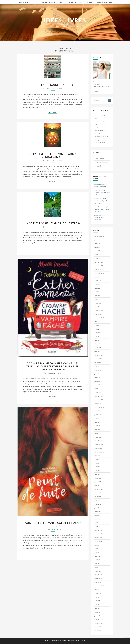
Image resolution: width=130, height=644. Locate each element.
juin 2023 (97, 329)
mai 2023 (97, 333)
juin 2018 (97, 552)
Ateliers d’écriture (101, 2)
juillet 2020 (98, 459)
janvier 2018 (98, 571)
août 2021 (97, 411)
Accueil (45, 2)
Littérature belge (99, 159)
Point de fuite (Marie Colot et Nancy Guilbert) (53, 524)
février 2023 (98, 344)
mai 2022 (97, 377)
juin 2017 (97, 597)
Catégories (52, 2)
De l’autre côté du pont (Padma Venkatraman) (53, 155)
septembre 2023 (99, 318)
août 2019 (97, 500)
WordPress (70, 641)
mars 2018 (97, 564)
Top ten (82, 2)
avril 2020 (97, 471)
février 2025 (98, 255)
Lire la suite (53, 112)
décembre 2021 (99, 396)
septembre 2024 (99, 273)
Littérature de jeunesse (101, 162)
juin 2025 (97, 240)
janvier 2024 (98, 303)
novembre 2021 (99, 400)
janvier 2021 (98, 437)
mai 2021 (97, 422)
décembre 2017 (99, 575)
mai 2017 (97, 601)
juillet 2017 (98, 593)
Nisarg (83, 641)
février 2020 (98, 478)
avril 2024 (97, 292)
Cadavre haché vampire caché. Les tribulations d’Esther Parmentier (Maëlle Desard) (53, 366)
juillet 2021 (98, 415)
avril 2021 (97, 426)
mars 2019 (97, 519)
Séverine (59, 89)
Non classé (98, 166)
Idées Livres (23, 2)
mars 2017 (97, 608)
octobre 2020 (98, 448)
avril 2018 (97, 560)
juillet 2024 (98, 281)
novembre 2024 (99, 266)
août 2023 (97, 322)
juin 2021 (97, 418)
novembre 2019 (99, 489)
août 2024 (97, 277)
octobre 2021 (98, 404)
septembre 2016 (99, 631)
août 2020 (97, 456)
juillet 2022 (98, 370)
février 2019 (98, 523)
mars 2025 (97, 251)
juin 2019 (97, 508)
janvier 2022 (98, 392)
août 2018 (97, 545)
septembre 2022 (99, 363)
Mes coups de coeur (72, 2)
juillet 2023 (98, 325)
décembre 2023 (99, 307)
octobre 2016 (98, 627)
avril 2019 (97, 515)
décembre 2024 (99, 262)
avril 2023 (97, 337)
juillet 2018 (98, 549)
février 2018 (98, 567)
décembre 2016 (99, 619)
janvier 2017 (98, 616)
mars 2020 (97, 474)
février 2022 (98, 389)
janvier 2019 (98, 526)
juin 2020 (97, 463)
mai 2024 (97, 288)
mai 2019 (97, 512)
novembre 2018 (99, 534)
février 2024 (98, 299)
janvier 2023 (98, 348)
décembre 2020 (99, 441)
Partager (96, 91)
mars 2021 (97, 430)
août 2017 (97, 590)
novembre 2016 (99, 623)
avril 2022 (97, 381)
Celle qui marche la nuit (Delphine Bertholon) (102, 201)
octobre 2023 (98, 314)
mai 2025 (97, 243)
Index (61, 2)
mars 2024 (97, 296)
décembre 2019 (99, 485)
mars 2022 (97, 385)
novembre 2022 (99, 355)
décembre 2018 (99, 530)
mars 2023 (97, 340)
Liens (111, 2)
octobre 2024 (98, 269)
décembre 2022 (99, 351)
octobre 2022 (98, 359)
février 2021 (98, 433)
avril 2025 (97, 247)
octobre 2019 (98, 493)
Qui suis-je (89, 2)
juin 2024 (97, 284)
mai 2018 (97, 556)
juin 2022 (97, 374)
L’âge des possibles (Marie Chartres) (53, 223)
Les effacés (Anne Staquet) (53, 85)
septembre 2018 (99, 541)
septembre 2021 (99, 407)
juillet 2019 (98, 504)
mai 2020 (97, 467)
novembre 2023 (99, 310)
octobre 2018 (98, 538)
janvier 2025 (98, 258)
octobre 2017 (98, 582)
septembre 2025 (99, 236)
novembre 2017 (99, 579)
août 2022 (97, 366)
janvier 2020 (98, 482)
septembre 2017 (99, 586)
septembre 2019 (99, 497)
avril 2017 (97, 605)
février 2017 (98, 612)
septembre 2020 (99, 452)
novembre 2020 (99, 444)
